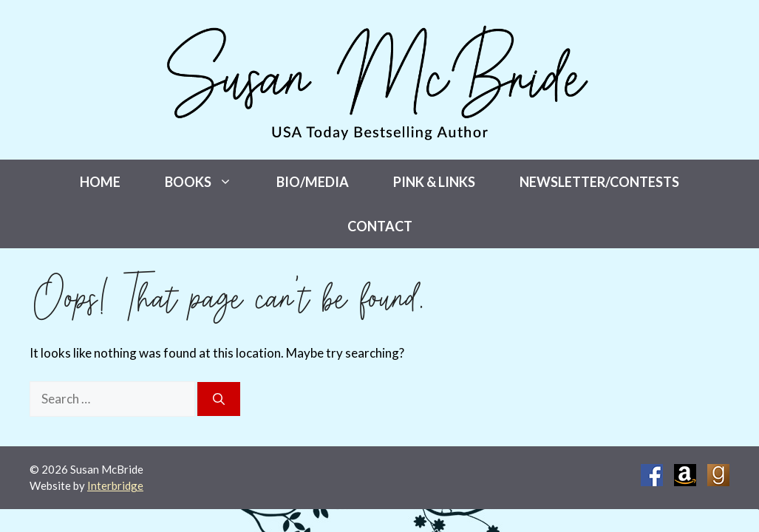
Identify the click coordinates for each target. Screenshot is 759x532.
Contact (380, 226)
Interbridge (115, 485)
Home (100, 182)
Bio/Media (313, 182)
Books (210, 182)
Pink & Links (434, 182)
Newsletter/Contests (599, 182)
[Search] (219, 399)
